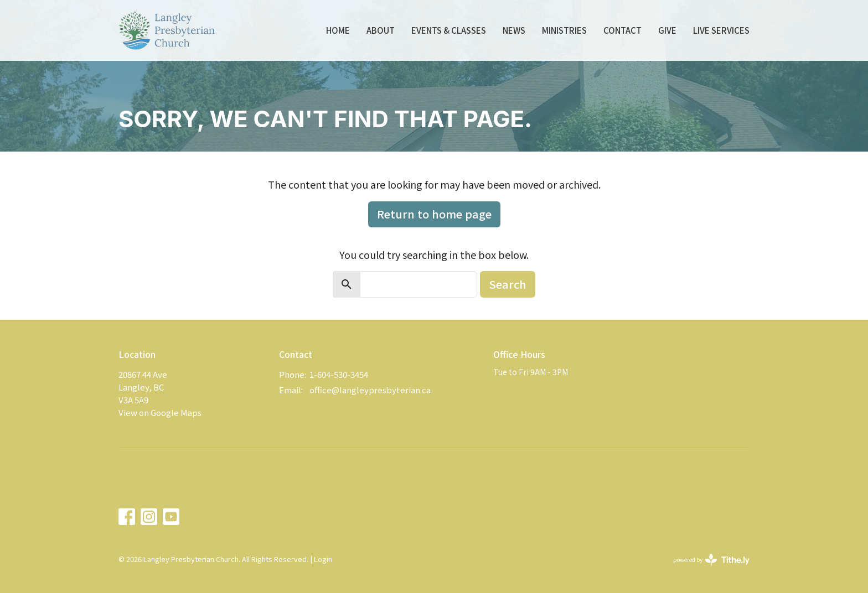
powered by (711, 560)
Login (323, 559)
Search (508, 284)
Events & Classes (449, 30)
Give (667, 30)
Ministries (564, 30)
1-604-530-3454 (339, 374)
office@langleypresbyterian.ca (370, 390)
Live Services (721, 30)
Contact (622, 30)
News (514, 30)
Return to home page (434, 214)
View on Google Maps (160, 412)
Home (338, 30)
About (381, 30)
